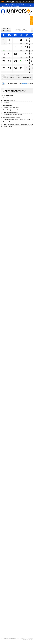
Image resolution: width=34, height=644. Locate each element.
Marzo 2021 (6, 31)
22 (10, 61)
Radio (20, 2)
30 (15, 68)
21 (4, 61)
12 (32, 47)
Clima (23, 2)
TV (30, 2)
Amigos (18, 3)
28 (4, 40)
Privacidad (31, 640)
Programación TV (20, 5)
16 (15, 54)
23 (15, 61)
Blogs (17, 2)
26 (32, 61)
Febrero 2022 (6, 29)
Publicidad (25, 640)
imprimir (24, 84)
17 (21, 54)
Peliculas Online (5, 6)
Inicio (2, 5)
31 (21, 68)
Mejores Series (15, 6)
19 (32, 54)
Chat (13, 5)
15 (10, 54)
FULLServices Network (11, 638)
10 (21, 47)
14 (4, 54)
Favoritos (22, 3)
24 (21, 61)
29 (10, 68)
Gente (33, 2)
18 (27, 54)
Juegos (27, 2)
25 (27, 61)
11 (27, 47)
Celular (26, 3)
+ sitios (30, 3)
